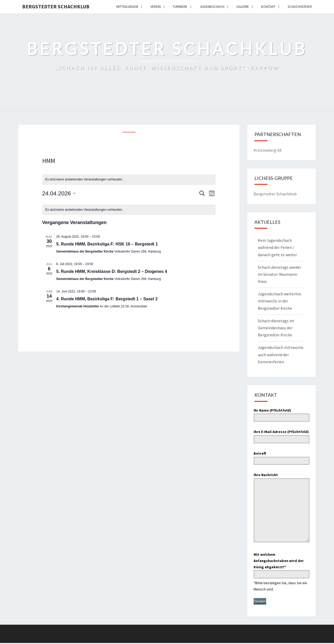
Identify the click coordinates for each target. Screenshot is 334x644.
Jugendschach (212, 7)
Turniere (180, 7)
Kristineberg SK (268, 150)
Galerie (243, 7)
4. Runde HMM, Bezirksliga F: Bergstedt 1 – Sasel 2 (107, 299)
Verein (156, 7)
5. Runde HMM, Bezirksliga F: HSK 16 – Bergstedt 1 (107, 244)
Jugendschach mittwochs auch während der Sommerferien (281, 354)
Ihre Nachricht (282, 508)
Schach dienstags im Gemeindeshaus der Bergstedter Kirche (276, 328)
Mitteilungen (127, 7)
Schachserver (300, 7)
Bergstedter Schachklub (56, 6)
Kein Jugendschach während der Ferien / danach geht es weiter (277, 247)
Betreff (282, 457)
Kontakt (268, 7)
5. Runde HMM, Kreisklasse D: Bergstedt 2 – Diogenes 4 (112, 271)
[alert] (129, 180)
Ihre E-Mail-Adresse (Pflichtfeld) (282, 435)
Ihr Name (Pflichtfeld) (282, 414)
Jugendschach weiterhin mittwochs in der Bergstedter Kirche (279, 301)
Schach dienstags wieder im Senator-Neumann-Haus (279, 274)
